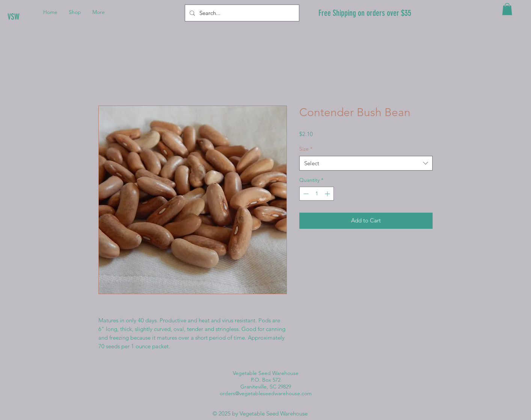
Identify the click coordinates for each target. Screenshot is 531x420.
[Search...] (241, 13)
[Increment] (328, 194)
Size (306, 149)
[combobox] (366, 163)
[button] (507, 9)
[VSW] (33, 17)
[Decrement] (305, 194)
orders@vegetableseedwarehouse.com (266, 393)
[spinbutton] (317, 194)
